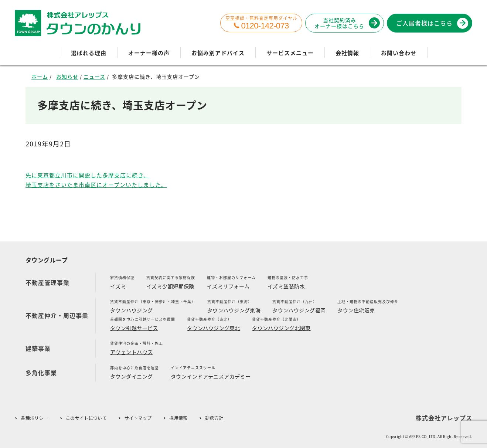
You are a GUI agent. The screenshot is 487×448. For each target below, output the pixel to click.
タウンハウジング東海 (234, 310)
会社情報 (347, 53)
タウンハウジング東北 (214, 328)
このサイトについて (86, 418)
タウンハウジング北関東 (281, 328)
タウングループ (47, 260)
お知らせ (67, 77)
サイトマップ (138, 418)
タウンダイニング (131, 376)
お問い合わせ (399, 53)
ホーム (40, 77)
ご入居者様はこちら (431, 23)
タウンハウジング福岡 (299, 310)
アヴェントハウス (131, 352)
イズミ (118, 286)
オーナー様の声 (149, 53)
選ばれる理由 (89, 53)
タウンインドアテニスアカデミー (211, 376)
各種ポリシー (34, 418)
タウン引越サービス (134, 328)
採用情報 (178, 418)
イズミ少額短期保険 (170, 286)
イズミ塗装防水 (286, 286)
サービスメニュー (290, 53)
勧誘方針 (214, 418)
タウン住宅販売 (356, 310)
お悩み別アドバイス (218, 53)
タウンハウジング (131, 310)
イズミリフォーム (228, 286)
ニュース (94, 77)
